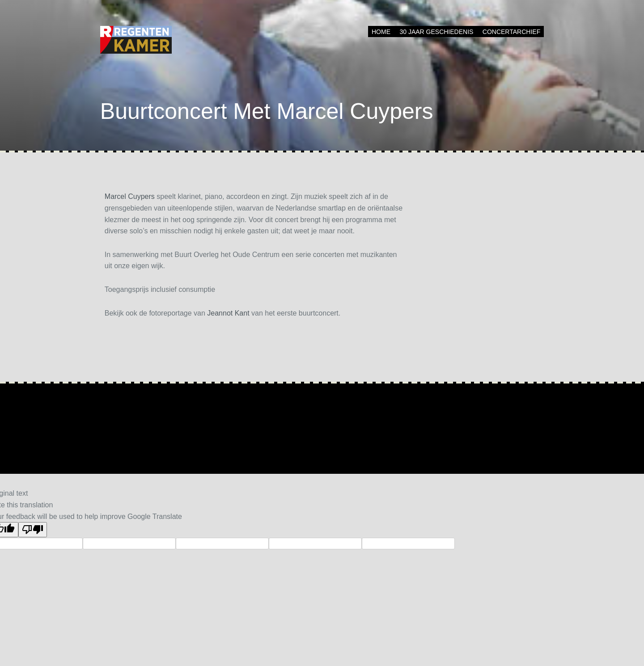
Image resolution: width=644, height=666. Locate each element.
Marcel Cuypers (130, 196)
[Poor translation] (33, 530)
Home (381, 32)
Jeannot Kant (228, 313)
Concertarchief (511, 32)
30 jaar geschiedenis (436, 32)
